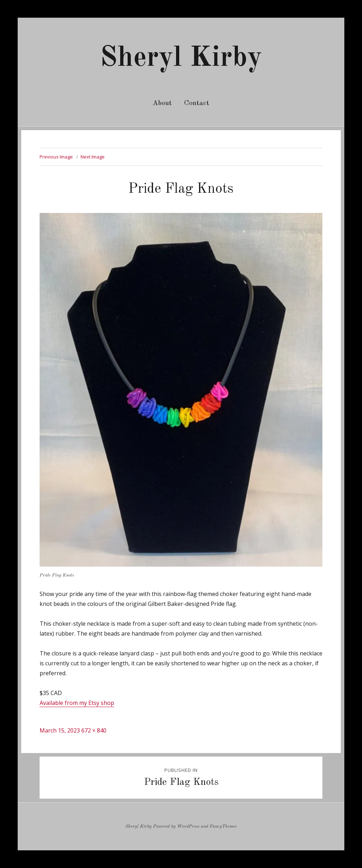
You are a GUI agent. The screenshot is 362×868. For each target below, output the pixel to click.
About (162, 103)
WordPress (188, 826)
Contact (197, 103)
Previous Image (56, 157)
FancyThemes (223, 826)
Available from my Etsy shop (77, 703)
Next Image (93, 157)
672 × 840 (94, 730)
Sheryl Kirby (181, 58)
